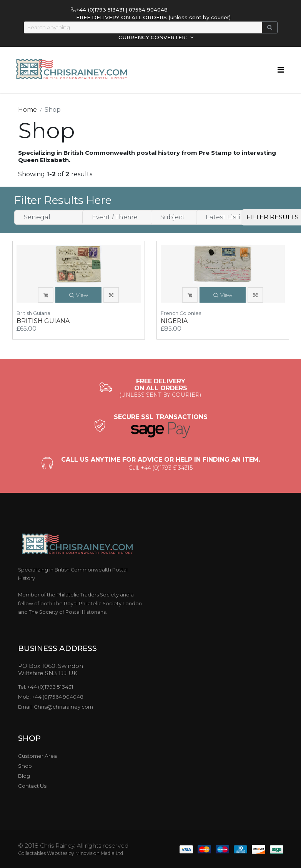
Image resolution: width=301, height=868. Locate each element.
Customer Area (37, 756)
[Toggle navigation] (281, 70)
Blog (24, 776)
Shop (25, 766)
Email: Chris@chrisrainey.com (56, 707)
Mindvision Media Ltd (99, 853)
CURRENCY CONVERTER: (153, 37)
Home (27, 110)
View (79, 296)
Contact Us (32, 786)
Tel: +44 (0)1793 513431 (46, 687)
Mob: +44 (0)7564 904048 (51, 697)
